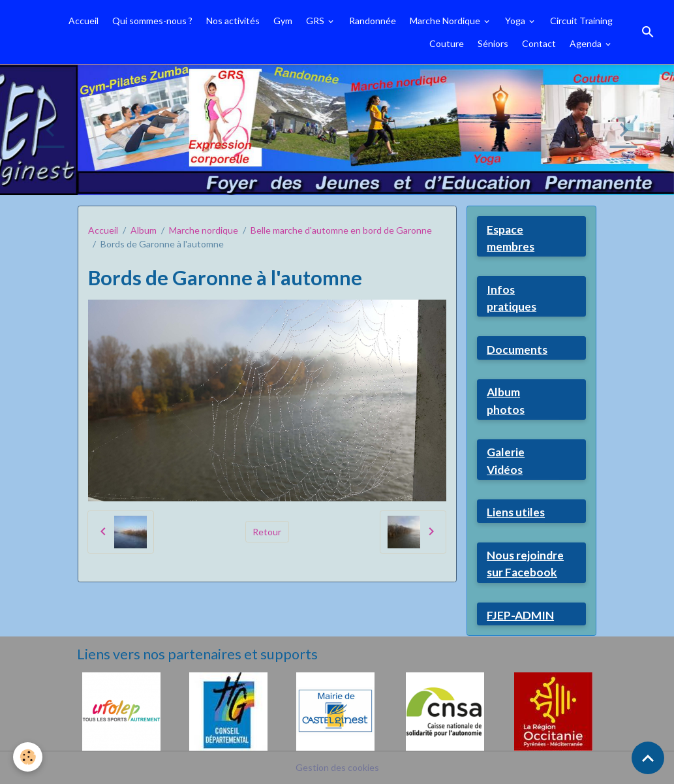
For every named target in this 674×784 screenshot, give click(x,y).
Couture (447, 43)
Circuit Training (581, 21)
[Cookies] (28, 757)
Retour (267, 532)
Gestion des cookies (337, 767)
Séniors (493, 43)
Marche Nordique (446, 21)
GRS (316, 21)
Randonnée (373, 21)
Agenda (587, 43)
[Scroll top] (648, 758)
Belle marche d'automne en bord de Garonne (341, 230)
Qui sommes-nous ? (152, 21)
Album (144, 230)
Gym (283, 21)
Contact (539, 43)
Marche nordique (204, 230)
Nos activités (233, 21)
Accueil (84, 21)
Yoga (516, 21)
